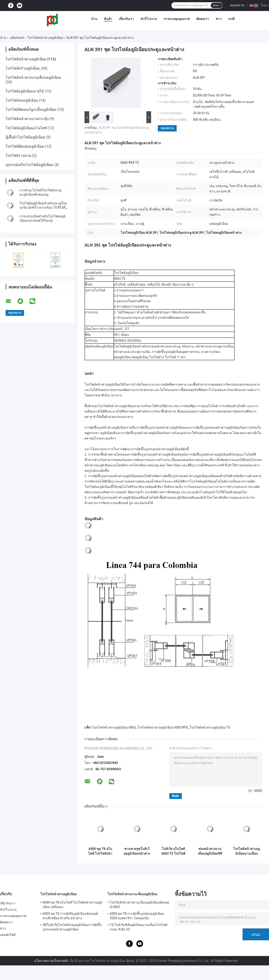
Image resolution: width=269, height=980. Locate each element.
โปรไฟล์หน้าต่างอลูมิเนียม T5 (210, 727)
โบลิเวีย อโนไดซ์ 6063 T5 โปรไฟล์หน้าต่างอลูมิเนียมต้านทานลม (173, 851)
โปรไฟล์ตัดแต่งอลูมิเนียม (25, 146)
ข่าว (219, 19)
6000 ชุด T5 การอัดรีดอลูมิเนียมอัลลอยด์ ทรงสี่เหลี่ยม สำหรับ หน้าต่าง (70, 916)
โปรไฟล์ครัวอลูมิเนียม (23, 68)
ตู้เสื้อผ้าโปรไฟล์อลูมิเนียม (25, 137)
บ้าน (94, 19)
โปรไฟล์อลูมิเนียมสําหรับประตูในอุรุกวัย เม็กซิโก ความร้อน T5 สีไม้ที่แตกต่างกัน (43, 207)
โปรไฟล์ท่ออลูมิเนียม (22, 100)
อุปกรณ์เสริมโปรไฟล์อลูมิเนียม (29, 165)
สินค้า (108, 19)
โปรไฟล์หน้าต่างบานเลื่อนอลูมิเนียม (33, 77)
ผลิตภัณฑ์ (17, 38)
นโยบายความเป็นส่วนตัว (51, 961)
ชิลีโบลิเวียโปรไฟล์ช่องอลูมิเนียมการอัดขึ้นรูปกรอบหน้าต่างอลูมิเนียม (72, 927)
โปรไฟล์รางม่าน (18, 156)
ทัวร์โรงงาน (149, 19)
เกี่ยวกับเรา (126, 19)
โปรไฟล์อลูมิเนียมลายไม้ (25, 91)
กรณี (231, 19)
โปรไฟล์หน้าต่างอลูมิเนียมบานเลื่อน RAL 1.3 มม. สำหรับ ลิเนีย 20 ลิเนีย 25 (246, 851)
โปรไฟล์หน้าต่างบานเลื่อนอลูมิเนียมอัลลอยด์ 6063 (139, 905)
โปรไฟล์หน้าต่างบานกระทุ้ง (27, 119)
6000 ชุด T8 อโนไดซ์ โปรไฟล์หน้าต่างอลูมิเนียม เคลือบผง (100, 851)
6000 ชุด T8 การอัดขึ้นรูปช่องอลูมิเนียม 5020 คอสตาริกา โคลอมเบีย (137, 916)
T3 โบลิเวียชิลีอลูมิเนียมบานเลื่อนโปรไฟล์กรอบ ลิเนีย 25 (139, 927)
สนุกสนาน (237, 5)
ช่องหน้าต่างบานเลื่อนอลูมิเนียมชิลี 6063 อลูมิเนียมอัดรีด (210, 851)
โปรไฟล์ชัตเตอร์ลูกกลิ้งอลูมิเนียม (31, 110)
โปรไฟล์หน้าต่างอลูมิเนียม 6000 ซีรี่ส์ (163, 727)
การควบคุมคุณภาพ (177, 19)
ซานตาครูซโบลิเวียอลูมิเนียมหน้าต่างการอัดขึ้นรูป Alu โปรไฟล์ (137, 851)
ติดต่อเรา (203, 19)
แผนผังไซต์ (8, 935)
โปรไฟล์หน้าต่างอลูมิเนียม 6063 (114, 727)
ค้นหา (216, 5)
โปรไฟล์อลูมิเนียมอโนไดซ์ (26, 128)
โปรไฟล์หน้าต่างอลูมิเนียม (45, 38)
